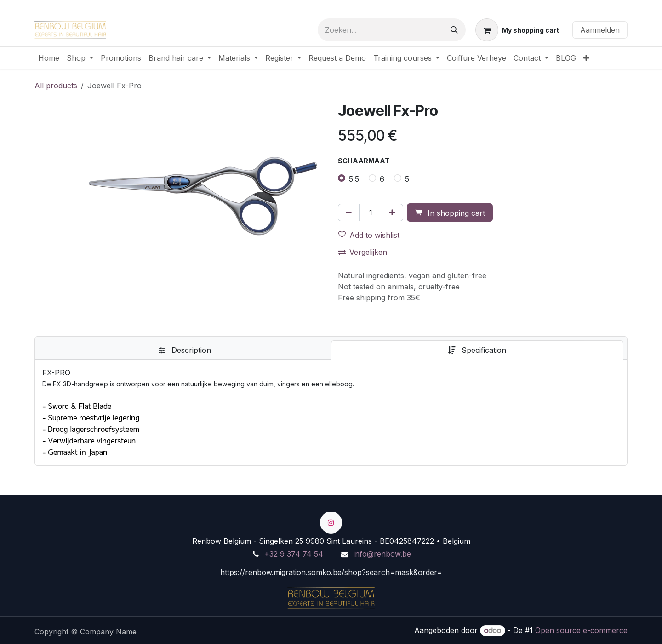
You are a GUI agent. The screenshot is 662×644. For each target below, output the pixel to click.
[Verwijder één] (349, 213)
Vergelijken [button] (363, 252)
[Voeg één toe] (392, 213)
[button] (450, 213)
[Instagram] (331, 523)
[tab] (185, 350)
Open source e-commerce (581, 630)
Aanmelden (600, 30)
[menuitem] (49, 58)
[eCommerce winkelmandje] (517, 30)
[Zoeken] (454, 30)
